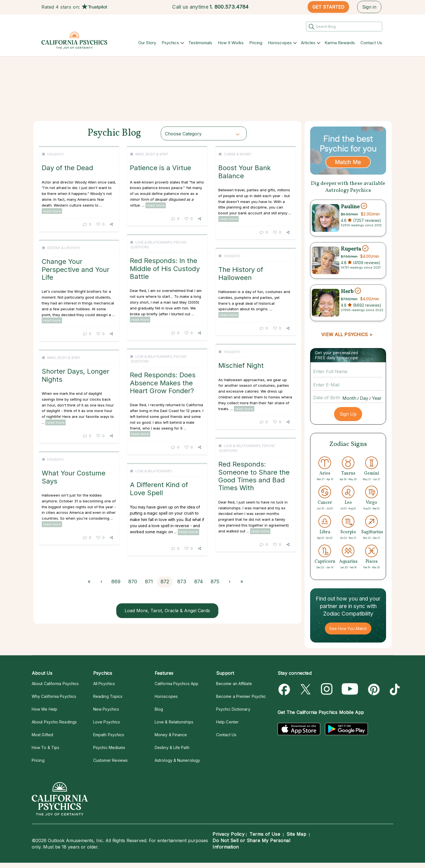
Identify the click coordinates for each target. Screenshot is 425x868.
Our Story (147, 43)
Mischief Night (241, 365)
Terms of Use (265, 834)
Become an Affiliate (234, 684)
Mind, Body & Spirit (152, 154)
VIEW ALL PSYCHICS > (347, 334)
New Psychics (106, 709)
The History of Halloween (241, 273)
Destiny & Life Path (64, 248)
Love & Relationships (154, 242)
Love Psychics (107, 722)
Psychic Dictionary (233, 709)
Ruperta (351, 249)
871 (149, 581)
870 (133, 581)
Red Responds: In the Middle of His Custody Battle (165, 269)
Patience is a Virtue (160, 168)
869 (116, 581)
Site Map (296, 834)
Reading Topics (108, 696)
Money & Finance (171, 735)
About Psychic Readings (54, 722)
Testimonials (200, 43)
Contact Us (371, 43)
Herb (347, 291)
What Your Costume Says (74, 477)
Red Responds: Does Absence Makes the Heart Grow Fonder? (163, 383)
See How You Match (348, 628)
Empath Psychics (109, 735)
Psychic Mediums (109, 747)
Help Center (227, 722)
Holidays (55, 154)
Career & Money (238, 154)
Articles (308, 43)
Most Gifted (42, 735)
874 (198, 581)
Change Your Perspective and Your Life (76, 269)
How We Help (45, 709)
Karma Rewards (340, 43)
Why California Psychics (54, 696)
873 (182, 581)
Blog (159, 709)
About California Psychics (55, 684)
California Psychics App (176, 684)
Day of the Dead (67, 168)
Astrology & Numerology (177, 760)
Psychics (170, 43)
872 (165, 581)
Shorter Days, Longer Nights (76, 375)
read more (52, 211)
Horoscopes (280, 43)
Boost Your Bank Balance (244, 172)
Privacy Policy (228, 834)
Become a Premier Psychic (241, 696)
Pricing (256, 43)
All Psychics (104, 684)
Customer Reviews (110, 760)
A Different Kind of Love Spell (159, 489)
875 (215, 581)
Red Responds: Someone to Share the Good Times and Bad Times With (254, 476)
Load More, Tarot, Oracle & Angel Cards (167, 611)
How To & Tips (45, 747)
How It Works (231, 43)
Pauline (350, 207)
